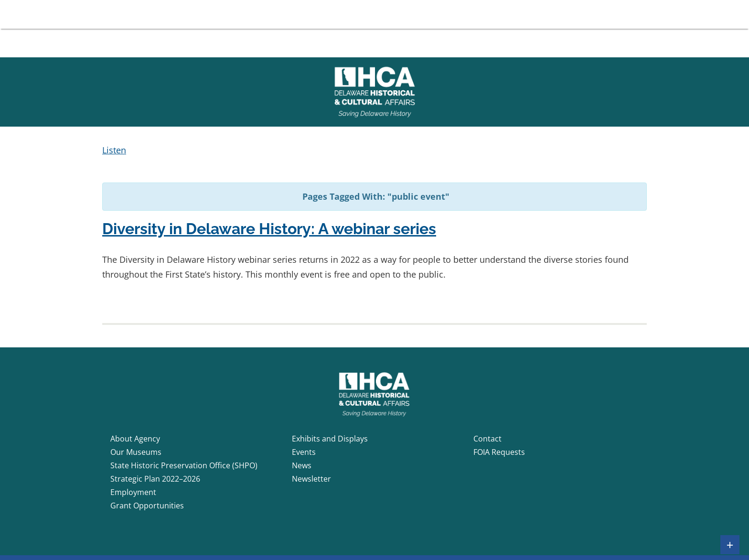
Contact (487, 439)
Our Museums (136, 452)
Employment (133, 492)
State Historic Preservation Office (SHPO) (184, 465)
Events (304, 452)
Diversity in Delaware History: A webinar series (269, 229)
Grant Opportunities (147, 506)
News (302, 465)
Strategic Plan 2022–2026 (155, 479)
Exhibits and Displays (330, 439)
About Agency (135, 439)
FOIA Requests (499, 452)
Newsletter (311, 479)
